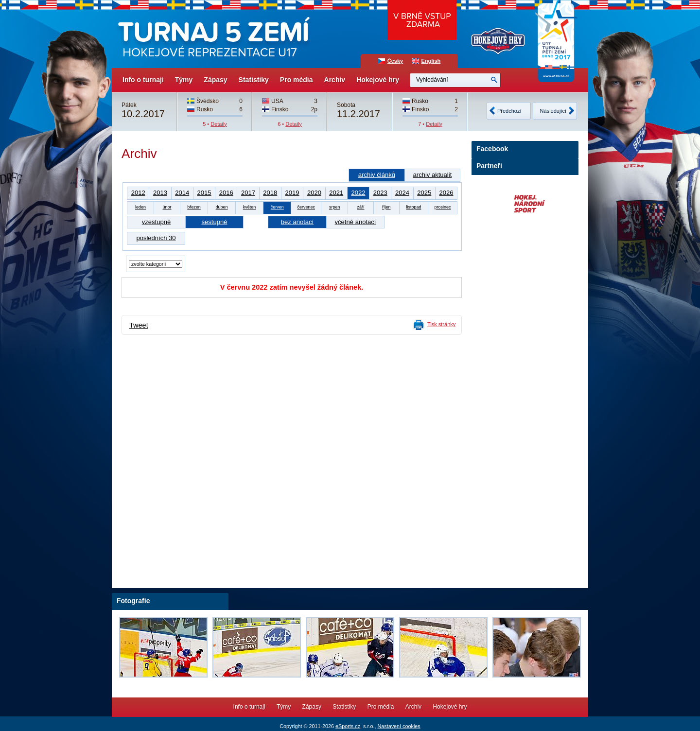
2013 (160, 193)
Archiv (335, 80)
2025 (424, 193)
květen (250, 207)
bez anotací (297, 222)
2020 (314, 193)
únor (167, 207)
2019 (292, 193)
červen (277, 207)
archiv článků (377, 175)
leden (140, 207)
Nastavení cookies (399, 726)
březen (194, 207)
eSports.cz (348, 726)
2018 (270, 193)
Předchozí (509, 111)
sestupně (215, 222)
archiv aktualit (433, 175)
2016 (226, 193)
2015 (204, 193)
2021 (336, 193)
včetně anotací (356, 222)
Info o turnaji (143, 80)
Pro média (297, 80)
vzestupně (156, 222)
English (431, 61)
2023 (380, 193)
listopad (413, 207)
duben (222, 207)
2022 (358, 193)
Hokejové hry (378, 80)
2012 (138, 193)
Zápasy (215, 80)
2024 (402, 193)
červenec (306, 207)
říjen (386, 207)
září (361, 207)
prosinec (442, 207)
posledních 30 (156, 238)
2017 (248, 193)
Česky (395, 61)
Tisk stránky (441, 324)
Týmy (184, 80)
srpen (335, 207)
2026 (446, 193)
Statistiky (254, 80)
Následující (553, 111)
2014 (182, 193)
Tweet (139, 325)
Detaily (219, 124)
